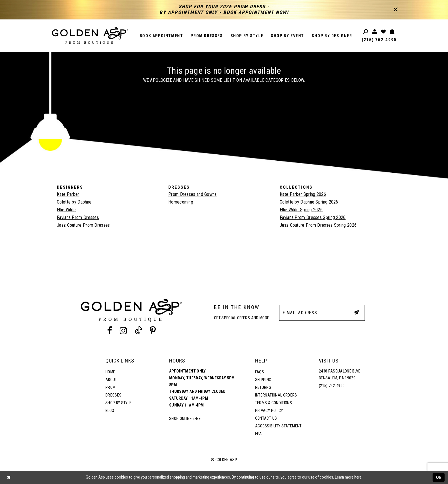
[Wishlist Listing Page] (384, 32)
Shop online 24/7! (185, 419)
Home (110, 372)
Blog (110, 411)
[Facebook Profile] (109, 330)
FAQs (260, 372)
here (358, 477)
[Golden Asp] (90, 36)
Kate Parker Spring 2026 (303, 194)
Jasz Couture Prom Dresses (83, 225)
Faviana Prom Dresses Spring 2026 (313, 217)
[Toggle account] (375, 32)
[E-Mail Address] (322, 313)
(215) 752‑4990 (379, 40)
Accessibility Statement (278, 426)
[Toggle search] (366, 32)
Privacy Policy (269, 411)
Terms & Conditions (274, 403)
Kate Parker (68, 194)
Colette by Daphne (74, 202)
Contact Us (266, 418)
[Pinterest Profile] (153, 330)
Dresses (113, 395)
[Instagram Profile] (123, 330)
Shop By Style (118, 403)
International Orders (276, 395)
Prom (110, 387)
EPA (259, 434)
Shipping (263, 380)
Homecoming (181, 202)
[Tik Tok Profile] (139, 330)
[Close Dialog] (9, 478)
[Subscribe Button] (357, 312)
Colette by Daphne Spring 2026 (309, 202)
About (111, 380)
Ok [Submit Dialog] (439, 477)
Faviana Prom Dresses (78, 217)
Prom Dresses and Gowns (193, 194)
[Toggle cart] (392, 32)
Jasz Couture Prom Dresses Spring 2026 (318, 225)
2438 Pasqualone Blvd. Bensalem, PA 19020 (340, 375)
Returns (263, 387)
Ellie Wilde (66, 210)
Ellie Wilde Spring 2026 (301, 210)
